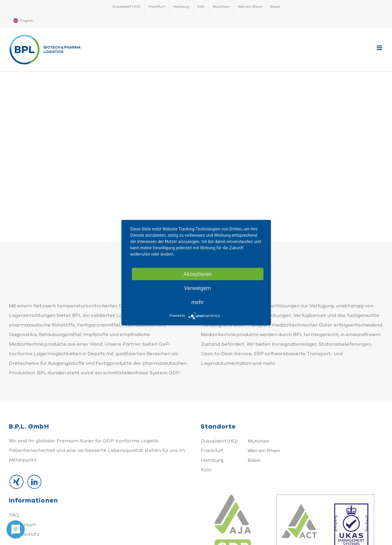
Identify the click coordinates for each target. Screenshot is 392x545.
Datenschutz (24, 534)
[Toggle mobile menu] (380, 48)
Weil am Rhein (264, 451)
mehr (197, 302)
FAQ (14, 515)
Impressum (23, 525)
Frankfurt (212, 451)
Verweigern (197, 288)
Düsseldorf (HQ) (219, 441)
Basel (254, 460)
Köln (206, 470)
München (258, 441)
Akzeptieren (197, 274)
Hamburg (212, 460)
